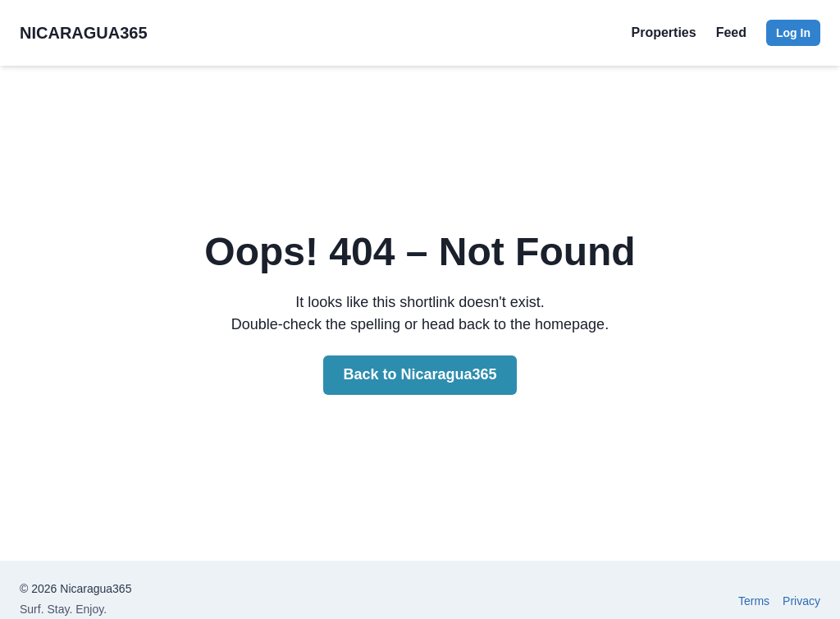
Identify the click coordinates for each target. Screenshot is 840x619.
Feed (731, 32)
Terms (754, 601)
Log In (793, 33)
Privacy (801, 601)
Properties (664, 32)
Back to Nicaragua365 (420, 374)
